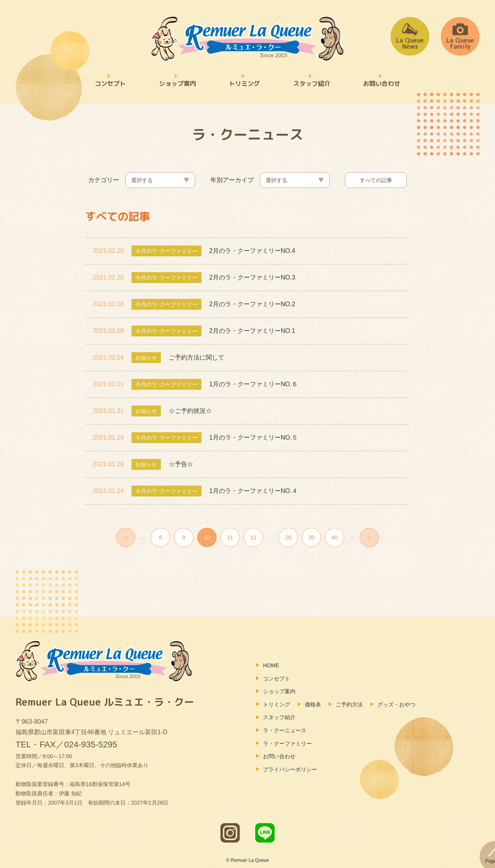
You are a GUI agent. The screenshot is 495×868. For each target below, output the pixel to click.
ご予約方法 (349, 704)
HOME (271, 665)
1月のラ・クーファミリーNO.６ (253, 384)
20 (288, 537)
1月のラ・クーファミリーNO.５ (253, 437)
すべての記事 (376, 180)
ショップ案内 (178, 84)
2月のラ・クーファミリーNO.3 (252, 277)
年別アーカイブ (232, 180)
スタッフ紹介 (312, 84)
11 (230, 537)
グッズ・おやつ (396, 704)
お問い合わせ (382, 84)
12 (253, 537)
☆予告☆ (181, 464)
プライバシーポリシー (290, 769)
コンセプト (110, 84)
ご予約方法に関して (196, 357)
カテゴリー (104, 180)
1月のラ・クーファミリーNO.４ (253, 491)
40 (335, 537)
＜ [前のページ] (126, 537)
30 (311, 537)
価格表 (313, 704)
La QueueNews (410, 36)
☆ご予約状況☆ (190, 411)
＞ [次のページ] (369, 537)
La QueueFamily (460, 36)
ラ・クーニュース (285, 730)
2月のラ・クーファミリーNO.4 (252, 251)
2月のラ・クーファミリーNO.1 (252, 331)
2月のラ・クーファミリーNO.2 (252, 304)
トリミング (244, 84)
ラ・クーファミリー (287, 744)
